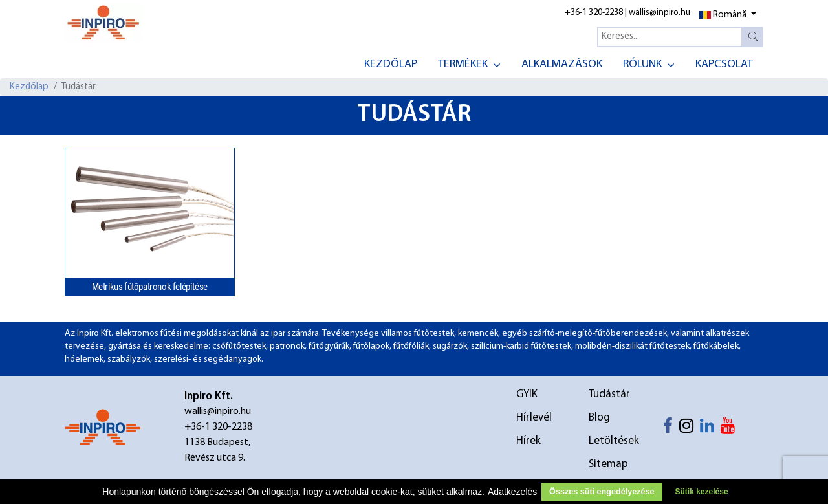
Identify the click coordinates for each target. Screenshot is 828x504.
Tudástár (609, 394)
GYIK (527, 394)
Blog (599, 418)
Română (723, 15)
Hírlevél (534, 418)
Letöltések (614, 441)
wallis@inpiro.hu (659, 13)
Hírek (528, 441)
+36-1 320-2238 (594, 13)
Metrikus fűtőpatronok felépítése (150, 287)
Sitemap (608, 464)
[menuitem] (391, 63)
